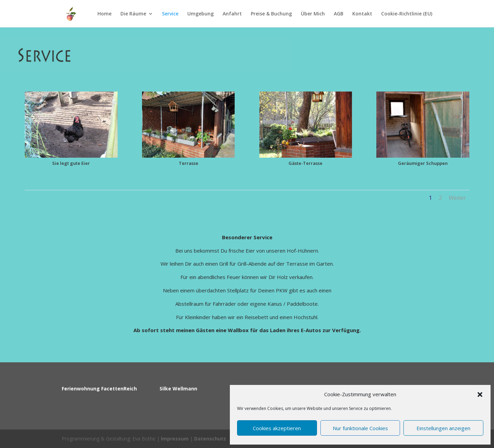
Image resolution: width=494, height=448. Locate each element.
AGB (339, 14)
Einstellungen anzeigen (443, 428)
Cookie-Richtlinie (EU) (407, 14)
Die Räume (133, 14)
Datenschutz (210, 439)
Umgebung (201, 14)
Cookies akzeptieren (277, 428)
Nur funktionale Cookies (360, 428)
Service (170, 14)
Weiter (457, 198)
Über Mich (313, 14)
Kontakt (362, 14)
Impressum (175, 439)
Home (104, 14)
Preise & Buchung (271, 14)
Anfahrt (232, 14)
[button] (480, 395)
